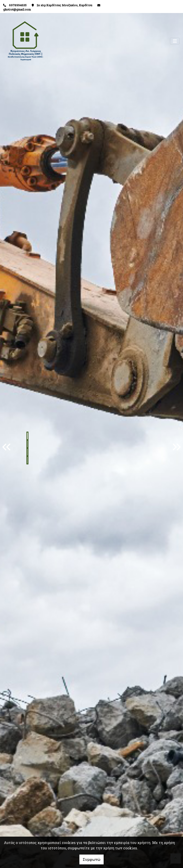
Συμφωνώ (91, 859)
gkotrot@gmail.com (17, 9)
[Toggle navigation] (175, 41)
